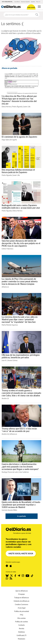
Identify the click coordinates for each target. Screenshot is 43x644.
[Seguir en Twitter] (11, 576)
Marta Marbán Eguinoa (10, 325)
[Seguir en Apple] (11, 566)
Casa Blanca (17, 2)
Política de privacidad (22, 611)
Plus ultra (38, 2)
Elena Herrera (6, 107)
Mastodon (21, 639)
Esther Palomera (7, 249)
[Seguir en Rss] (11, 578)
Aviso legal (22, 608)
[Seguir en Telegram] (19, 576)
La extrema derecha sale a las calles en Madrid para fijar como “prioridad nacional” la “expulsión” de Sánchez (20, 320)
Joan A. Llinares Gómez (10, 360)
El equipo (22, 594)
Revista (21, 628)
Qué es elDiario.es (22, 591)
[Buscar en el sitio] (19, 15)
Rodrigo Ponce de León (10, 472)
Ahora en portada (9, 68)
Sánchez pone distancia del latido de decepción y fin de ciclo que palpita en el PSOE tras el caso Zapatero (21, 243)
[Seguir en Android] (7, 566)
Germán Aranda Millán (9, 510)
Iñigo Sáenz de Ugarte (9, 140)
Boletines (22, 632)
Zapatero (33, 2)
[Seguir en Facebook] (15, 576)
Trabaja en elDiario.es (21, 598)
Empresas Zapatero (25, 2)
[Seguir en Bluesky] (7, 576)
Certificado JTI (21, 635)
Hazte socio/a (31, 7)
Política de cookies (21, 622)
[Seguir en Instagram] (23, 576)
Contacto (21, 625)
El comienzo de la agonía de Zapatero (19, 137)
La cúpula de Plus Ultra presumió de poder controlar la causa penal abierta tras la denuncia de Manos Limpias (20, 282)
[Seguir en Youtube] (27, 576)
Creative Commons (21, 604)
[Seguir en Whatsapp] (7, 578)
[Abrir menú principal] (39, 7)
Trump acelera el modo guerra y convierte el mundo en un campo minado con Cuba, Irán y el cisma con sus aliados (21, 393)
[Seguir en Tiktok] (32, 576)
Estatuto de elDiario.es (21, 601)
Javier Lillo (27, 107)
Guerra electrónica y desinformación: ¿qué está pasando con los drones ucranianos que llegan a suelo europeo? (20, 467)
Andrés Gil (5, 398)
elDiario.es (5, 287)
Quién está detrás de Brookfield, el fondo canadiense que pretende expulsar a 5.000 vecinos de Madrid (21, 505)
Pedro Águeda (17, 107)
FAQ (21, 615)
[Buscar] (37, 15)
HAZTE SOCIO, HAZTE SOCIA (21, 554)
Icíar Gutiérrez (24, 472)
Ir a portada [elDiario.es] (22, 516)
